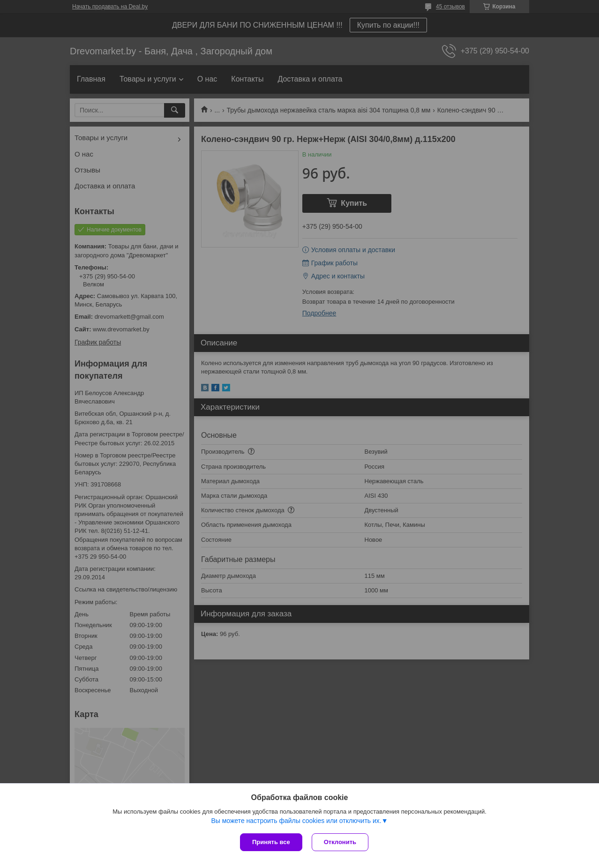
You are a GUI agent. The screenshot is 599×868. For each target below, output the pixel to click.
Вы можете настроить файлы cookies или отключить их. (296, 821)
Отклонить (340, 842)
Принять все (271, 842)
